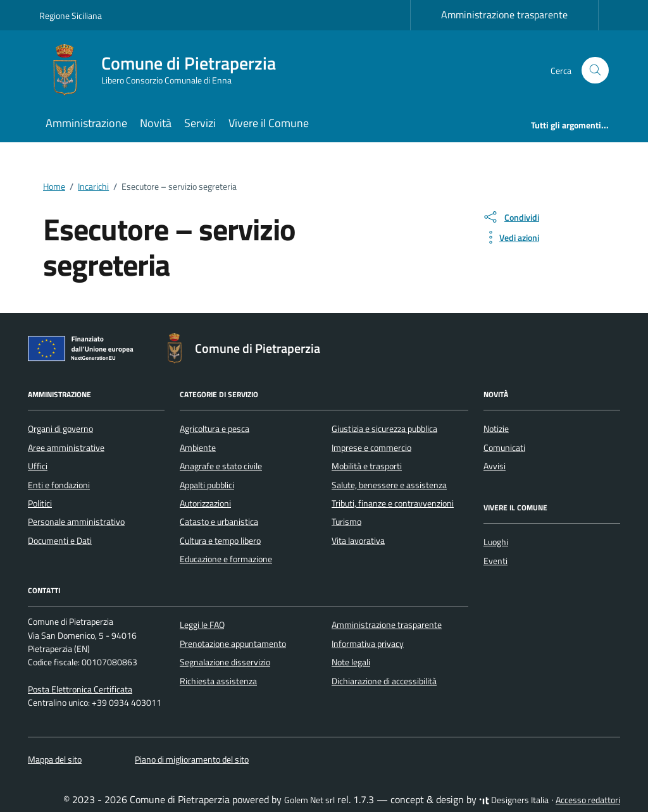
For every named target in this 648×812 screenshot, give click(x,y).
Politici (40, 503)
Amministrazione (86, 123)
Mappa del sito (55, 760)
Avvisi (495, 466)
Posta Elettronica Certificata (80, 689)
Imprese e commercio (371, 448)
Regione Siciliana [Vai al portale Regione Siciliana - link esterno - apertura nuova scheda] (71, 15)
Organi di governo (60, 429)
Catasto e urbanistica (219, 522)
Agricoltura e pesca (215, 429)
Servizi (200, 123)
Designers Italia (514, 800)
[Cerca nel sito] (595, 71)
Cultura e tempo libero (220, 541)
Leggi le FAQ (202, 625)
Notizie (496, 429)
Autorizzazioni (205, 503)
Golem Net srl (309, 800)
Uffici (38, 466)
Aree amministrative (66, 448)
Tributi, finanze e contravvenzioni (393, 503)
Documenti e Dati (60, 541)
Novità (156, 123)
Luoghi (496, 542)
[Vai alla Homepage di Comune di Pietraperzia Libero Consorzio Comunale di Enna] (165, 70)
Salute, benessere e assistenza (389, 485)
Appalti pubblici (207, 485)
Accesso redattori (588, 800)
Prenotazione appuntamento (233, 644)
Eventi (495, 561)
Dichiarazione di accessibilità (384, 681)
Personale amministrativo (76, 522)
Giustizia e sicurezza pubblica (384, 429)
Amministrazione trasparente (504, 15)
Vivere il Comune (269, 123)
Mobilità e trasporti (367, 466)
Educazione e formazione (226, 559)
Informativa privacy (368, 644)
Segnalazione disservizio (225, 662)
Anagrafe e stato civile (221, 466)
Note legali (351, 662)
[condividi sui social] (511, 217)
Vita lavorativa (358, 541)
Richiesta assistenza (218, 681)
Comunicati (504, 448)
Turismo (346, 522)
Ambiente (198, 448)
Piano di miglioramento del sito (192, 760)
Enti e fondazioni (59, 485)
